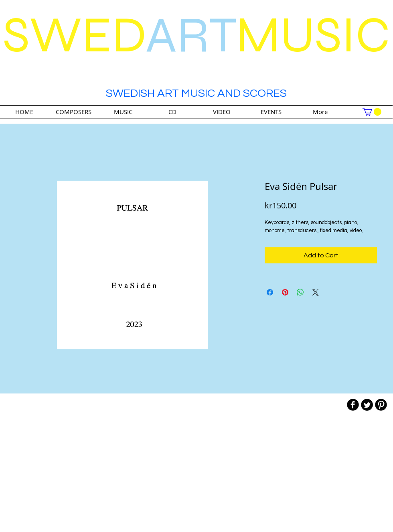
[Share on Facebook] (270, 292)
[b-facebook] (353, 405)
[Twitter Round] (367, 405)
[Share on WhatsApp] (300, 292)
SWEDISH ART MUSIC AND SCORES (196, 93)
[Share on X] (316, 292)
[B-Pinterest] (381, 405)
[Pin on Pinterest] (285, 292)
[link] (372, 112)
